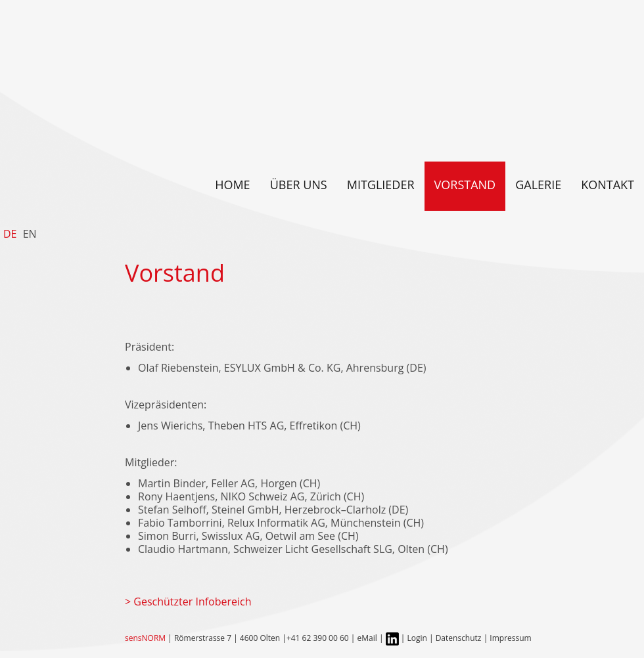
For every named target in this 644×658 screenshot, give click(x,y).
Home (232, 185)
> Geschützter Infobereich (188, 602)
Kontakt (608, 185)
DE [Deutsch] (10, 234)
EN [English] (30, 234)
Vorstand (465, 185)
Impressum (510, 638)
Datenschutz (460, 638)
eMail (367, 638)
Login (417, 638)
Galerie (538, 185)
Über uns (299, 185)
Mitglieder (381, 185)
